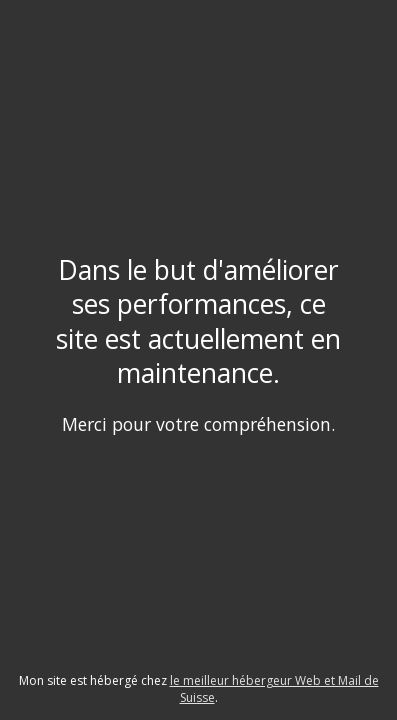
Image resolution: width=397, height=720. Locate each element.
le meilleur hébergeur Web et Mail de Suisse (274, 689)
